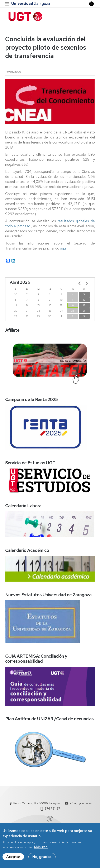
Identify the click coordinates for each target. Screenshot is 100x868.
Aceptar (13, 857)
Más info (41, 848)
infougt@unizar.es (80, 803)
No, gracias (42, 857)
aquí (63, 248)
